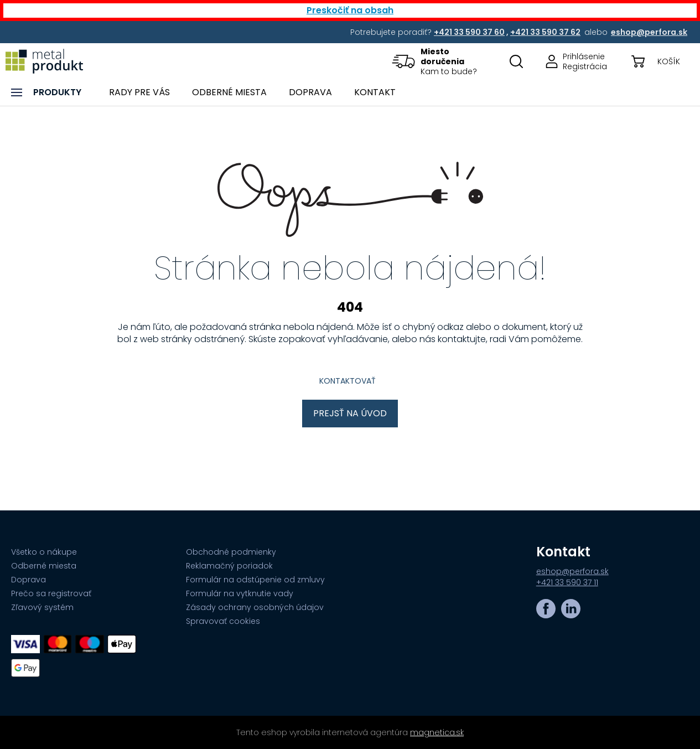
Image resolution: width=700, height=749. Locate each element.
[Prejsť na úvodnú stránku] (44, 61)
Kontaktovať (348, 381)
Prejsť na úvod (350, 413)
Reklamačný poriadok (229, 566)
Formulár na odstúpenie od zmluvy (255, 580)
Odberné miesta (44, 566)
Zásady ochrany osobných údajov (255, 607)
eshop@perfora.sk (572, 571)
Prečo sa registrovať (51, 593)
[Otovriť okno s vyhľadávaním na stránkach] (516, 61)
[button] (442, 61)
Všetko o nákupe (44, 552)
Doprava (28, 580)
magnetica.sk (437, 732)
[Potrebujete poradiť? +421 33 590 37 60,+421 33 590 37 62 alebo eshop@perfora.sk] (470, 32)
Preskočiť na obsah (350, 10)
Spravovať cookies (223, 621)
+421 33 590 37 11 (567, 582)
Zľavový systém (42, 607)
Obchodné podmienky (231, 552)
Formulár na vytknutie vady (240, 593)
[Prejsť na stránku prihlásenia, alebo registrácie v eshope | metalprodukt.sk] (573, 61)
